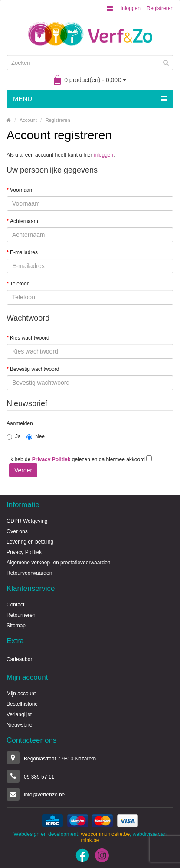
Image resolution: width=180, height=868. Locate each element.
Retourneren (21, 615)
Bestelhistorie (22, 704)
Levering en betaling (30, 542)
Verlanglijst (19, 714)
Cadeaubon (20, 659)
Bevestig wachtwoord (34, 369)
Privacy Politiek (24, 552)
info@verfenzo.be (44, 795)
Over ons (17, 531)
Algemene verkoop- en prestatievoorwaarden (58, 563)
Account (28, 120)
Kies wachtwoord (30, 338)
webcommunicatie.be (105, 834)
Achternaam (24, 221)
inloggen (103, 155)
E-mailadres (24, 252)
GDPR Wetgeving (27, 521)
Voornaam (22, 190)
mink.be (90, 840)
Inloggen (131, 8)
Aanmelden (20, 423)
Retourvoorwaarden (29, 573)
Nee (36, 437)
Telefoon (20, 284)
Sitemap (16, 626)
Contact (15, 605)
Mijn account (21, 694)
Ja (14, 437)
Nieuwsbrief (20, 725)
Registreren (160, 8)
